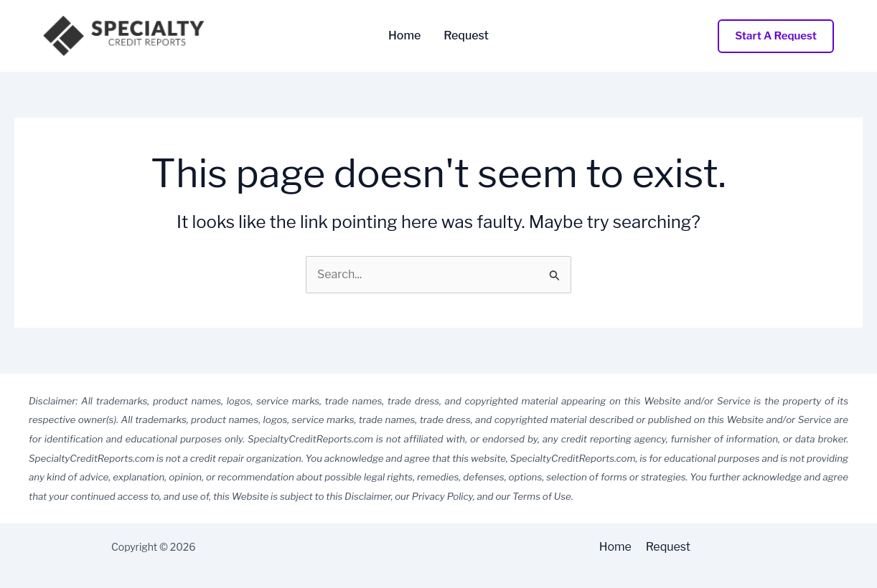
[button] (776, 36)
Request (466, 36)
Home (404, 36)
